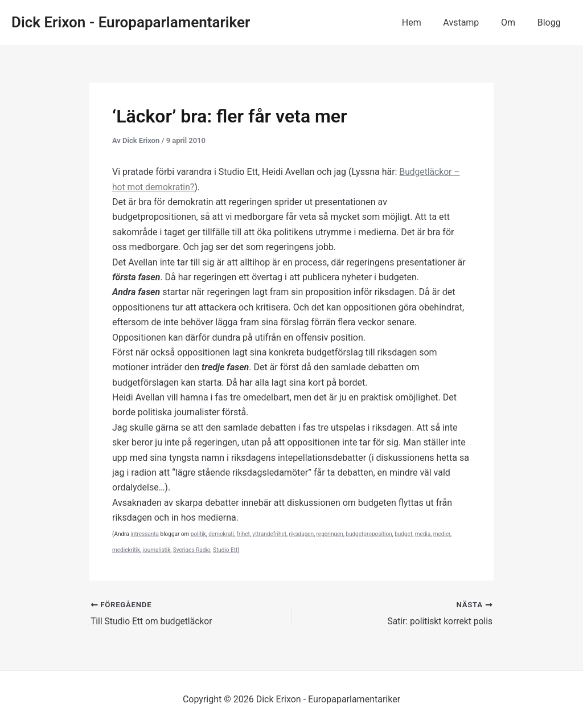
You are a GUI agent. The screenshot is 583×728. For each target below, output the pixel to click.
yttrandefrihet (269, 534)
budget (403, 534)
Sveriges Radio (192, 550)
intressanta (145, 534)
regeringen (330, 534)
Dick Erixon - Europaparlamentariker (131, 22)
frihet (243, 534)
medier (442, 534)
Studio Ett (225, 550)
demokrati (221, 534)
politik (198, 534)
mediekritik (126, 550)
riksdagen (302, 534)
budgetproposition (369, 534)
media (423, 534)
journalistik (157, 550)
